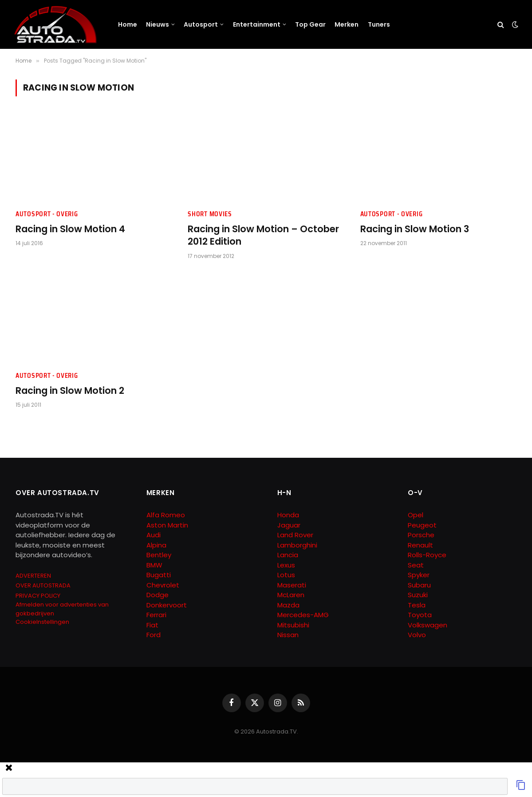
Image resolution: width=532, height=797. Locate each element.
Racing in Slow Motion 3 (415, 229)
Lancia (288, 555)
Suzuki (418, 595)
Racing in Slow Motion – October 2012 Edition (263, 236)
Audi (154, 535)
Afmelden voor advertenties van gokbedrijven (62, 609)
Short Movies (210, 214)
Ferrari (156, 615)
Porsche (421, 535)
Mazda (288, 605)
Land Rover (295, 535)
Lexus (286, 565)
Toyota (420, 615)
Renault (420, 545)
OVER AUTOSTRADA (43, 585)
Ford (154, 635)
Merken (347, 24)
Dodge (158, 595)
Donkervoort (167, 605)
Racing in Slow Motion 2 (70, 391)
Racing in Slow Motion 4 (70, 229)
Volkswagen (428, 625)
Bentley (159, 555)
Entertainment (257, 24)
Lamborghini (297, 545)
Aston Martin (167, 525)
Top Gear (310, 24)
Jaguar (289, 525)
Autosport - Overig (47, 214)
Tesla (417, 605)
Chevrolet (163, 585)
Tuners (379, 24)
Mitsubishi (293, 625)
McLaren (291, 595)
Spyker (419, 575)
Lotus (286, 575)
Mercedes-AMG (303, 615)
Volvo (417, 635)
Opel (416, 515)
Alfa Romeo (167, 515)
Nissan (288, 635)
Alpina (156, 545)
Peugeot (422, 525)
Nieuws (158, 24)
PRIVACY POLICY (38, 596)
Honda (288, 515)
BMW (154, 565)
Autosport (201, 24)
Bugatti (159, 575)
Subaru (419, 585)
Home (128, 24)
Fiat (152, 625)
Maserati (292, 585)
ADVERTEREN (33, 576)
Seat (416, 565)
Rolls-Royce (427, 555)
